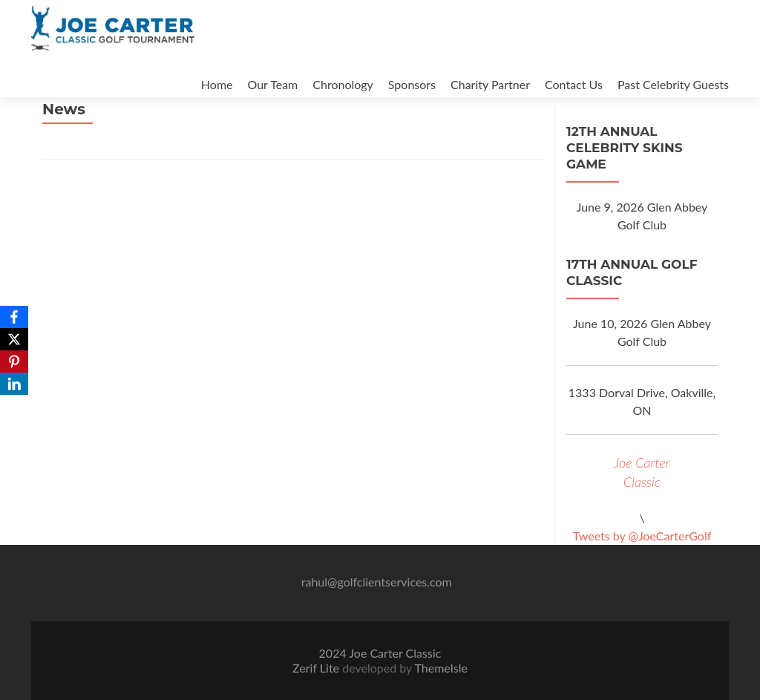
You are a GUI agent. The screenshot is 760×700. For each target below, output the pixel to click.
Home (217, 84)
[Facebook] (14, 317)
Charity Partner (490, 84)
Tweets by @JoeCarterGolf (642, 536)
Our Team (273, 84)
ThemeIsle (440, 668)
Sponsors (412, 84)
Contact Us (574, 84)
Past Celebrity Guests (673, 84)
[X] (14, 339)
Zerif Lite (317, 668)
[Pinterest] (14, 362)
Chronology (343, 84)
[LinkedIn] (14, 384)
